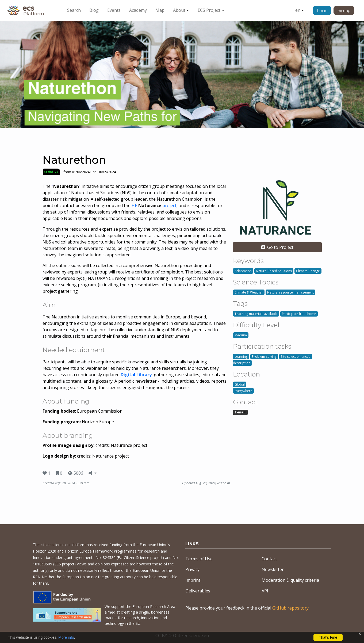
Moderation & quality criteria (290, 580)
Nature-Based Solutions (274, 271)
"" (66, 186)
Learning (241, 357)
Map (160, 10)
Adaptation (243, 271)
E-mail (240, 412)
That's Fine (328, 637)
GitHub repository (290, 608)
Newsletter (273, 569)
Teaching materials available (256, 314)
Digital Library (136, 375)
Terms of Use (199, 559)
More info (66, 637)
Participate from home (299, 314)
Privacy (192, 569)
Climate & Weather (249, 292)
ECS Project (209, 10)
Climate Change (308, 271)
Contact (269, 559)
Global (240, 384)
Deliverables (198, 591)
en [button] (298, 10)
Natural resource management (290, 292)
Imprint (193, 580)
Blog (94, 10)
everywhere (243, 391)
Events (114, 10)
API (265, 591)
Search (74, 10)
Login (322, 10)
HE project (154, 206)
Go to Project (277, 247)
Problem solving (264, 357)
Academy (138, 10)
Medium (241, 335)
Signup (344, 10)
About (179, 10)
